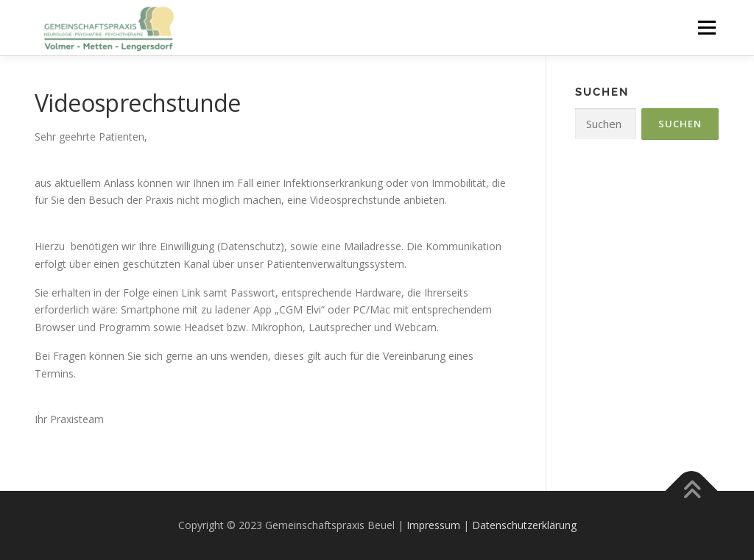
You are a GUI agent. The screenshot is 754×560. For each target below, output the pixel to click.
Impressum (433, 525)
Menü (707, 28)
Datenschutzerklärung (524, 525)
